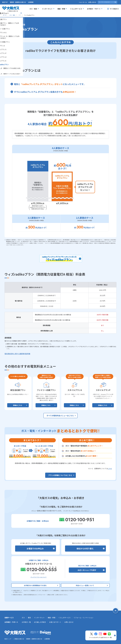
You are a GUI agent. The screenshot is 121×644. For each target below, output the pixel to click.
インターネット (39, 618)
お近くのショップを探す (91, 570)
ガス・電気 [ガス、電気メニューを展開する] (34, 9)
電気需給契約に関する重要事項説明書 (17, 354)
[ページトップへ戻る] (116, 611)
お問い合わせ (92, 2)
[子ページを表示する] (20, 15)
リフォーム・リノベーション (83, 618)
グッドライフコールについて (39, 577)
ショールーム (83, 2)
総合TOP (5, 2)
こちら (110, 469)
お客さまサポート (55, 622)
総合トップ (8, 639)
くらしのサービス (64, 618)
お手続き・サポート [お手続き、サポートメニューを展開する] (95, 9)
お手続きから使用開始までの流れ (41, 585)
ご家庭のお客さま (19, 639)
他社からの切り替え (91, 549)
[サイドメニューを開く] (9, 38)
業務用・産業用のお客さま (18, 2)
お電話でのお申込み (41, 549)
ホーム (5, 15)
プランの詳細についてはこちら (61, 475)
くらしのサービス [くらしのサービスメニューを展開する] (77, 9)
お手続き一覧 (26, 622)
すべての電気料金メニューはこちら (61, 416)
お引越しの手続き (40, 622)
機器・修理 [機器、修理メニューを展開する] (62, 9)
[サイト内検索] (107, 2)
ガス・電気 (12, 15)
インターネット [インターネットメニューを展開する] (48, 9)
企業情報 (31, 2)
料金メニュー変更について (92, 585)
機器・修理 (52, 618)
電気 (29, 618)
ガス (23, 618)
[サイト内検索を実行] (115, 2)
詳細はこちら (20, 405)
